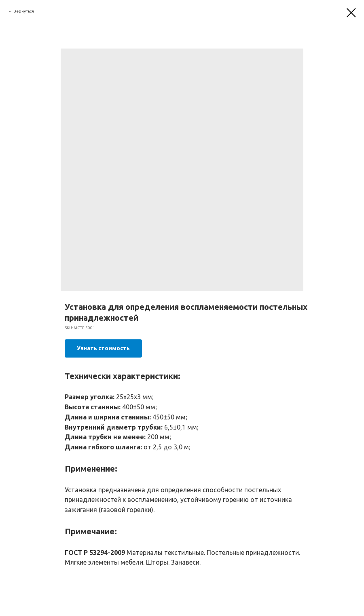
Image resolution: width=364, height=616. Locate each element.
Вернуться (24, 11)
